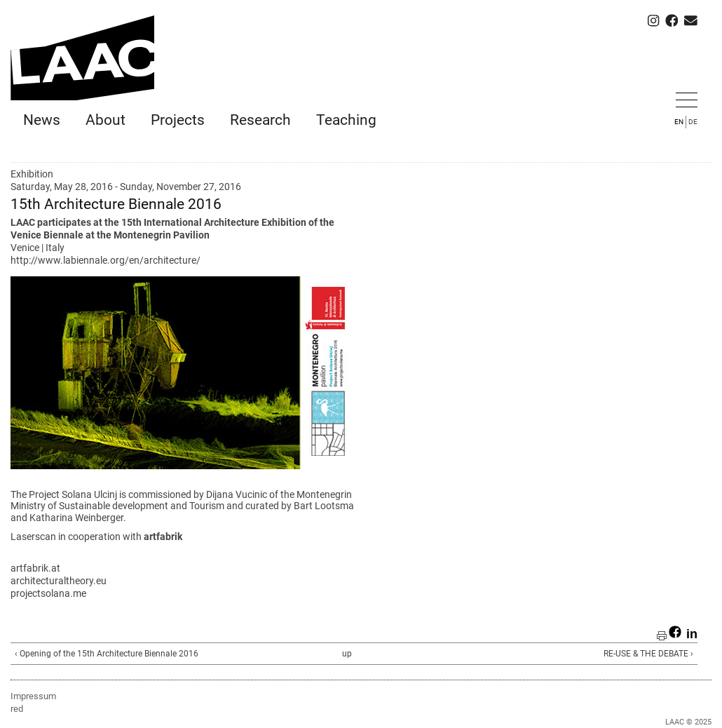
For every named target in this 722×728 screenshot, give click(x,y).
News (42, 120)
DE (693, 122)
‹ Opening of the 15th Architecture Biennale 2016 (107, 654)
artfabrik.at (35, 568)
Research (260, 120)
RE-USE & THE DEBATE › (648, 654)
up (347, 654)
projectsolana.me (48, 593)
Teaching (346, 120)
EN (679, 122)
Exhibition (32, 174)
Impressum (33, 696)
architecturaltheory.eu (59, 581)
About (105, 120)
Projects (178, 120)
